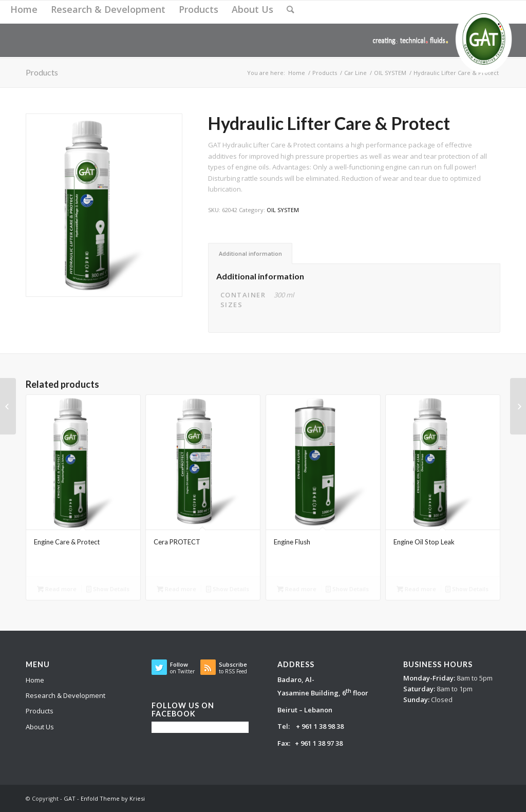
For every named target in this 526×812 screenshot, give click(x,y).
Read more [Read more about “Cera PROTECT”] (176, 589)
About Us (40, 727)
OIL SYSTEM (283, 210)
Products (40, 711)
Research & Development (65, 695)
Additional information (250, 253)
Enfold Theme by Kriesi (113, 798)
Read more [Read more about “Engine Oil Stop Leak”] (416, 589)
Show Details (108, 589)
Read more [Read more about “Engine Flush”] (297, 589)
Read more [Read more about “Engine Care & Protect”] (57, 589)
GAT (70, 798)
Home (35, 680)
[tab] (250, 253)
